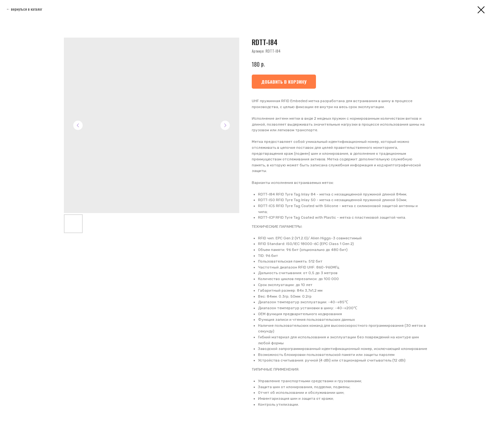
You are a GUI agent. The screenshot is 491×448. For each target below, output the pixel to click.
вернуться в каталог (27, 9)
